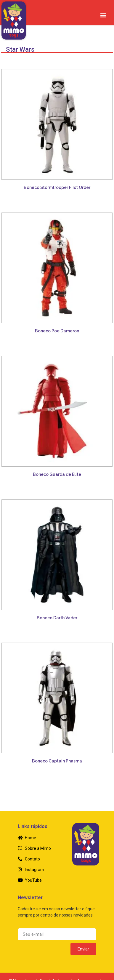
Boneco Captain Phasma (57, 761)
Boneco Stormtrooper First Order (57, 187)
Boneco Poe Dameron (57, 331)
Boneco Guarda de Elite (57, 474)
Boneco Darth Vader (57, 618)
